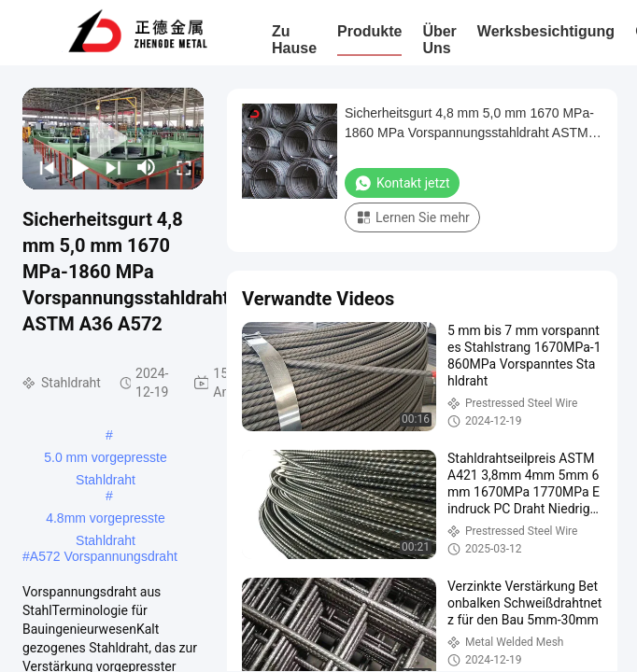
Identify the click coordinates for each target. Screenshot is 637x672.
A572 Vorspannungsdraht (104, 556)
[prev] (45, 167)
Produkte (369, 31)
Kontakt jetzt (402, 183)
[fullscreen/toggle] (182, 167)
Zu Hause (294, 40)
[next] (111, 167)
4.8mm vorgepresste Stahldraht (106, 520)
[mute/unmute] (147, 167)
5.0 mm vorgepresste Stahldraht (106, 459)
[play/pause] (78, 167)
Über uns (439, 40)
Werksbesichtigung (546, 31)
